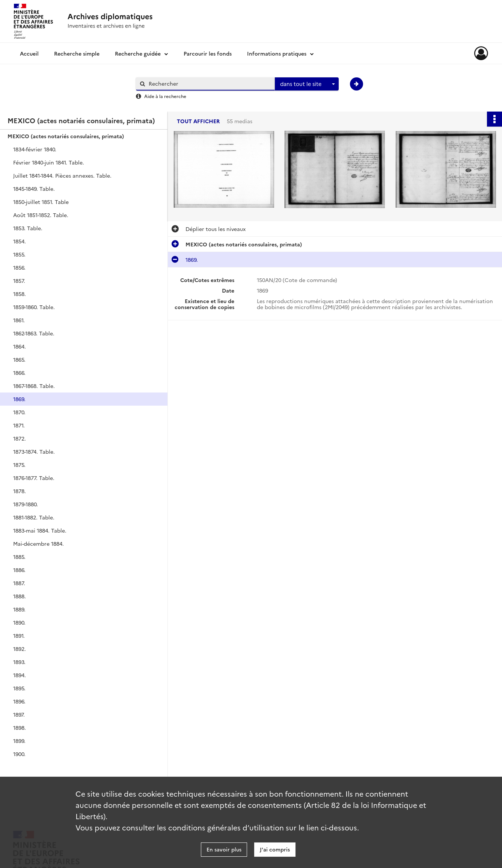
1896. (19, 701)
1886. (19, 570)
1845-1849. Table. (34, 189)
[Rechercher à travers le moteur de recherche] (209, 84)
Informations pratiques (277, 53)
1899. (19, 741)
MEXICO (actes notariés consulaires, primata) (66, 136)
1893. (19, 662)
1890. (19, 622)
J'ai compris (275, 849)
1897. (19, 714)
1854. (20, 241)
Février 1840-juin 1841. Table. (49, 162)
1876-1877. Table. (34, 478)
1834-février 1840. (35, 149)
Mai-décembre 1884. (38, 543)
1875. (19, 465)
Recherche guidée (138, 53)
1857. (19, 281)
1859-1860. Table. (34, 307)
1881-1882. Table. (34, 517)
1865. (19, 359)
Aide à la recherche (165, 96)
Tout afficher (198, 121)
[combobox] (307, 84)
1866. (19, 373)
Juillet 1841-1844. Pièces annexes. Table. (62, 175)
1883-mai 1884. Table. (40, 530)
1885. (19, 557)
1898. (20, 728)
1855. (19, 254)
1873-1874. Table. (34, 451)
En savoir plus (224, 849)
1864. (20, 346)
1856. (19, 267)
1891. (19, 636)
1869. (19, 399)
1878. (20, 491)
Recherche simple (77, 53)
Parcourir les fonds (208, 53)
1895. (19, 688)
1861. (19, 320)
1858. (20, 294)
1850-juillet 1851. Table (41, 202)
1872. (20, 438)
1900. (19, 754)
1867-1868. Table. (34, 386)
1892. (20, 649)
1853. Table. (28, 228)
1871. (19, 425)
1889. (19, 609)
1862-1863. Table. (34, 333)
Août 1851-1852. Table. (41, 215)
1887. (19, 583)
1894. (20, 675)
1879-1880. (26, 504)
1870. (19, 412)
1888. (20, 596)
